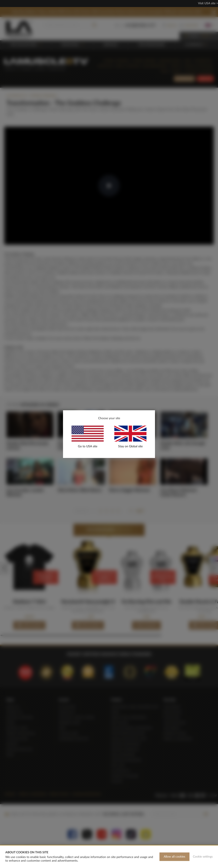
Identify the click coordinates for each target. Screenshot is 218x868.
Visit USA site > (208, 3)
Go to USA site (88, 446)
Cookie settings (203, 857)
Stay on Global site (130, 446)
